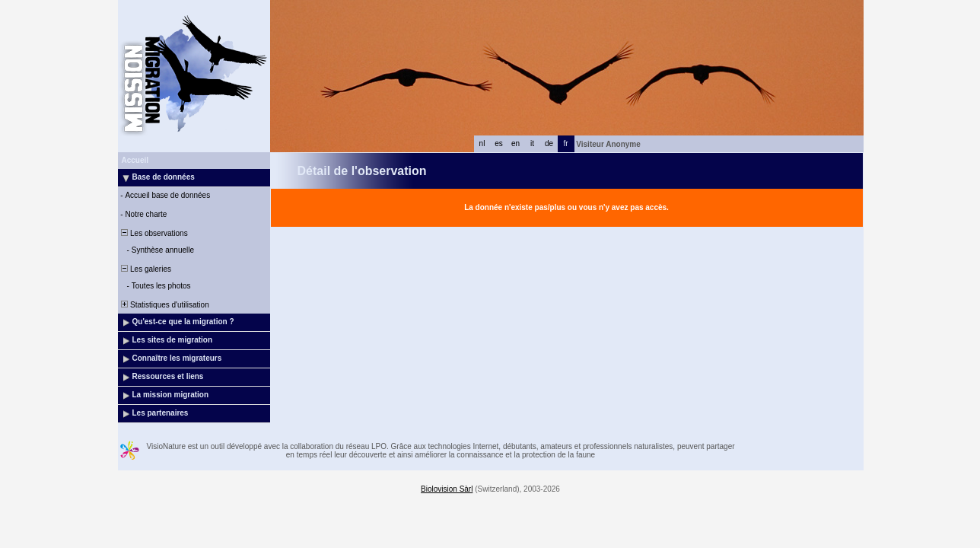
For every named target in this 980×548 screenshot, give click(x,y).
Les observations (154, 233)
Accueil (135, 160)
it (532, 143)
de (549, 143)
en (515, 143)
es (499, 143)
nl (482, 143)
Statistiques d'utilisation (164, 305)
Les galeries (145, 269)
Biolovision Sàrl (447, 489)
